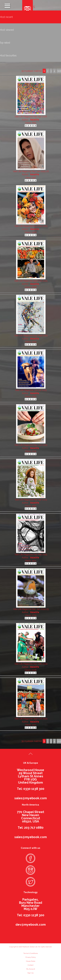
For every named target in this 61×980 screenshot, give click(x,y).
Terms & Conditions (30, 953)
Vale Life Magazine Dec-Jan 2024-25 (31, 609)
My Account (31, 969)
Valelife (35, 120)
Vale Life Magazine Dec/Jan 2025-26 (31, 171)
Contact (30, 965)
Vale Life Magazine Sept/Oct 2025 (31, 281)
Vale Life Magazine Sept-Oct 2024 (31, 719)
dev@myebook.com (31, 925)
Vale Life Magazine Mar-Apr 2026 (31, 117)
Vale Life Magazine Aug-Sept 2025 (31, 335)
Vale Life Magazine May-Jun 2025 (31, 445)
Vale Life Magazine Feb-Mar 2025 (31, 554)
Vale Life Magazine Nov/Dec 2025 (31, 226)
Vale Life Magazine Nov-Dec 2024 (31, 664)
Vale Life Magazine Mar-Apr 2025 (31, 500)
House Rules (31, 961)
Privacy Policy (31, 957)
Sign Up (30, 973)
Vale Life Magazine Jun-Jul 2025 (31, 390)
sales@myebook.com (31, 798)
